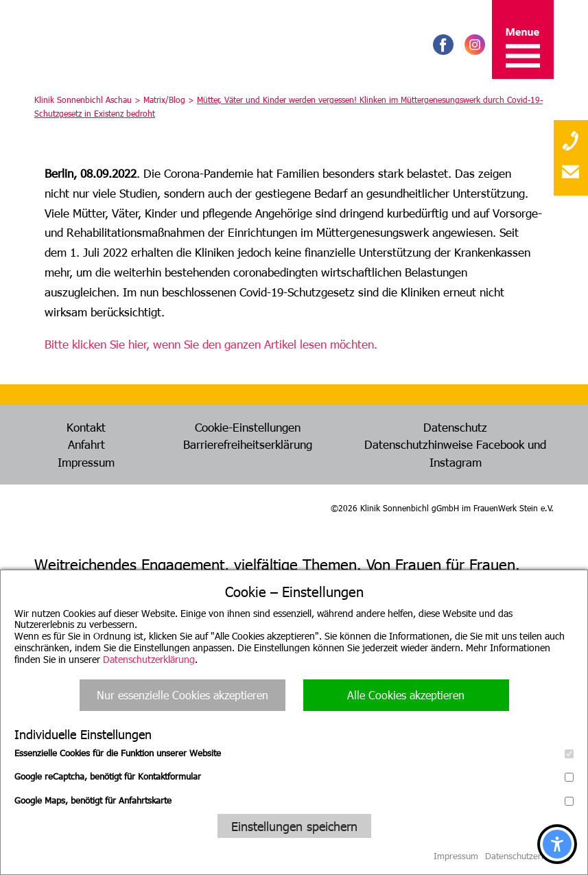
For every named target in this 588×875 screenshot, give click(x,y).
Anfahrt (86, 444)
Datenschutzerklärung (149, 659)
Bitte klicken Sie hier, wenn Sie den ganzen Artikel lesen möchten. (211, 344)
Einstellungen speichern (294, 826)
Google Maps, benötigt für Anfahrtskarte (294, 800)
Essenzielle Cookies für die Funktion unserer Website (294, 753)
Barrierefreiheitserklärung (248, 444)
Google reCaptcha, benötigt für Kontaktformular (294, 776)
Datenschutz (455, 427)
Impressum (86, 462)
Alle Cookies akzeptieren (406, 695)
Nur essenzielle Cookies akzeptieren (183, 695)
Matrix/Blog (164, 100)
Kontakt (86, 427)
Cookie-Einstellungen (248, 427)
